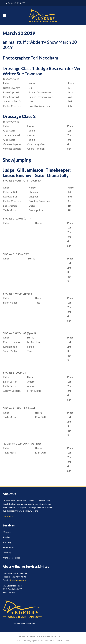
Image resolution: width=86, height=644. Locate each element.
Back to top (44, 636)
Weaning (7, 532)
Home (22, 636)
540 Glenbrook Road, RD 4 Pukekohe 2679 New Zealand (12, 589)
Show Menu (4, 15)
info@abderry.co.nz (77, 3)
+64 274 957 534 (18, 577)
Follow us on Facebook (25, 623)
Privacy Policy (58, 636)
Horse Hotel (8, 547)
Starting (6, 537)
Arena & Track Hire (11, 558)
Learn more (8, 516)
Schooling (7, 542)
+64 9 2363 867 (15, 3)
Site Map (31, 636)
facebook (82, 3)
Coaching (7, 553)
